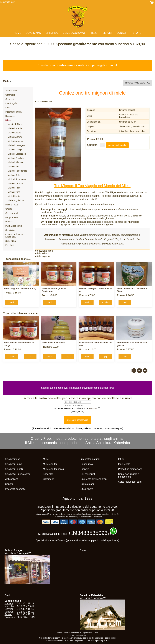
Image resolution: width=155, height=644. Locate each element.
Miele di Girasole (15, 162)
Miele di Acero (14, 133)
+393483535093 (88, 533)
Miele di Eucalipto (16, 158)
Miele (6, 81)
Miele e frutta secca (54, 469)
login (13, 2)
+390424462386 (51, 534)
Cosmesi (9, 99)
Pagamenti (79, 641)
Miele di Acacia (15, 128)
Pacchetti (10, 245)
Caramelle (10, 95)
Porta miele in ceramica (53, 343)
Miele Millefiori (14, 196)
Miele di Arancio (15, 141)
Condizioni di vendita (55, 641)
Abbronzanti (11, 91)
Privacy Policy (103, 641)
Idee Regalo (11, 103)
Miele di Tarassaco (16, 184)
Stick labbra (11, 241)
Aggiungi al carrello (117, 145)
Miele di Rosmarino (17, 179)
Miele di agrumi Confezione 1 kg (20, 288)
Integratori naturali (14, 112)
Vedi (12, 302)
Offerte (9, 209)
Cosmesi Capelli (14, 469)
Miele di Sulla (14, 175)
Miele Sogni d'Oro (16, 200)
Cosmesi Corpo (14, 464)
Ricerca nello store (137, 83)
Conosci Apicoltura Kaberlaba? (14, 236)
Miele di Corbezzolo (17, 154)
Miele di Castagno (16, 145)
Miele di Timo (14, 192)
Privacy (92, 408)
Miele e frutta (50, 464)
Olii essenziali (12, 213)
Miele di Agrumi (15, 137)
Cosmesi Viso (13, 459)
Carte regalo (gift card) (130, 482)
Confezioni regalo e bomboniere (129, 475)
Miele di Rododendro (17, 171)
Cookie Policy (90, 641)
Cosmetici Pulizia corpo (18, 474)
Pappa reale (87, 464)
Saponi (9, 484)
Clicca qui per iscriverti (77, 420)
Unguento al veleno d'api (94, 479)
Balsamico (10, 116)
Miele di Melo (14, 167)
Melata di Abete (15, 124)
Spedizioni (69, 641)
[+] (30, 357)
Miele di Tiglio (14, 188)
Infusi (8, 108)
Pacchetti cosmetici (16, 489)
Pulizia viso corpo (14, 226)
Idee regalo (124, 464)
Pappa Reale (11, 217)
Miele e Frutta (12, 205)
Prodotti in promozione (130, 469)
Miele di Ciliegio (15, 150)
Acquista (106, 302)
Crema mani (87, 484)
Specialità (10, 230)
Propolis (9, 222)
